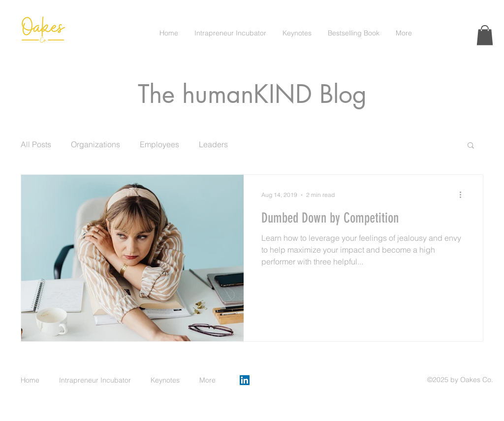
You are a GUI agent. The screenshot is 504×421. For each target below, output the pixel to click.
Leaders (213, 144)
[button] (485, 35)
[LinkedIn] (245, 380)
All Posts (36, 144)
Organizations (95, 144)
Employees (159, 144)
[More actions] (464, 195)
